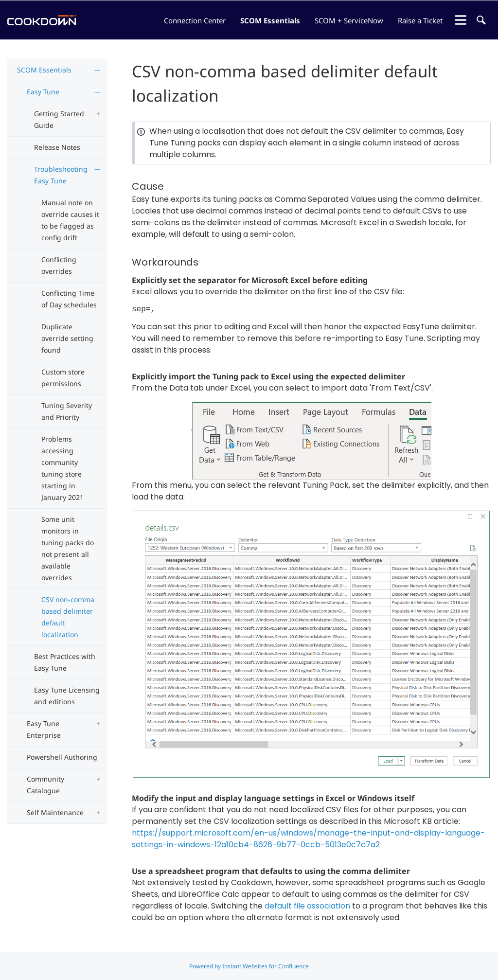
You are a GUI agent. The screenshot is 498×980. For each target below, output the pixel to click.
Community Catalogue (45, 785)
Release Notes (57, 147)
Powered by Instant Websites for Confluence (249, 966)
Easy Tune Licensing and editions (67, 696)
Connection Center (195, 20)
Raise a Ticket (420, 20)
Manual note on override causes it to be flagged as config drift (70, 220)
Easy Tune (43, 92)
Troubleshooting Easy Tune (61, 175)
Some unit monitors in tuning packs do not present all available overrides (68, 548)
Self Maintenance (55, 812)
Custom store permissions (63, 378)
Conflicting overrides (59, 265)
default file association (307, 906)
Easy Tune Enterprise (44, 729)
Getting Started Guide (59, 119)
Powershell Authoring (62, 757)
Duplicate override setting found (67, 338)
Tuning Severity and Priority (67, 411)
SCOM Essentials (270, 20)
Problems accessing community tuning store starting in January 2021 (62, 468)
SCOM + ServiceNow (349, 20)
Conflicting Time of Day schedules (69, 299)
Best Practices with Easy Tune (65, 662)
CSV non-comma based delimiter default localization (68, 617)
